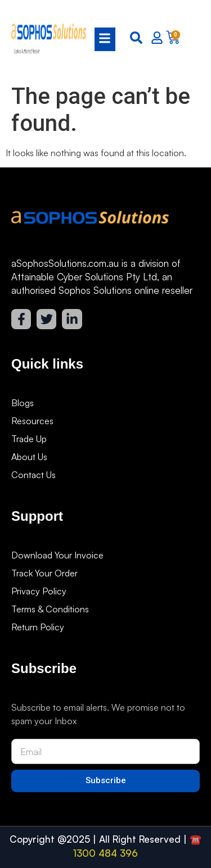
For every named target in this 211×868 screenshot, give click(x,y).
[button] (101, 39)
